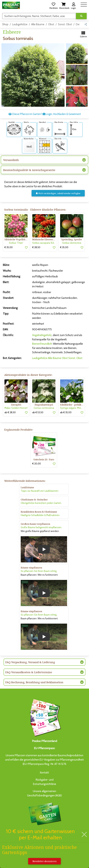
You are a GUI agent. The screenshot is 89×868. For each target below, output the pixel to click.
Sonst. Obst (65, 24)
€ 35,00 (9, 247)
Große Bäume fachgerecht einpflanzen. (41, 527)
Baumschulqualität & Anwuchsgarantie (29, 170)
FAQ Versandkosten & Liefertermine (29, 672)
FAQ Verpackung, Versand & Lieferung (30, 662)
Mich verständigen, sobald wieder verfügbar (58, 193)
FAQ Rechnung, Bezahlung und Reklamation (34, 682)
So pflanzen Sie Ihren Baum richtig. (39, 571)
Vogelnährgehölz (42, 335)
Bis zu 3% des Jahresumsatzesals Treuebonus (45, 818)
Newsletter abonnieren (44, 861)
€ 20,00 (37, 464)
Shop (5, 24)
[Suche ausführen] (81, 16)
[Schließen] (84, 834)
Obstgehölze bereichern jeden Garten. (41, 503)
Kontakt (44, 773)
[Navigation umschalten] (84, 4)
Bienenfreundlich (42, 344)
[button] (54, 5)
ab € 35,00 (66, 412)
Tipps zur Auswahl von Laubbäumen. (40, 491)
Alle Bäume (38, 24)
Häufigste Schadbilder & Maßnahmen (40, 515)
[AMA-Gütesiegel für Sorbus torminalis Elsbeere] (14, 129)
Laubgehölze (20, 24)
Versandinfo (11, 160)
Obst (51, 24)
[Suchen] (39, 16)
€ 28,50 (36, 247)
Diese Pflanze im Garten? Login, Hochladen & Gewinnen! (45, 114)
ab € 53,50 (38, 412)
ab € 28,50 (10, 412)
